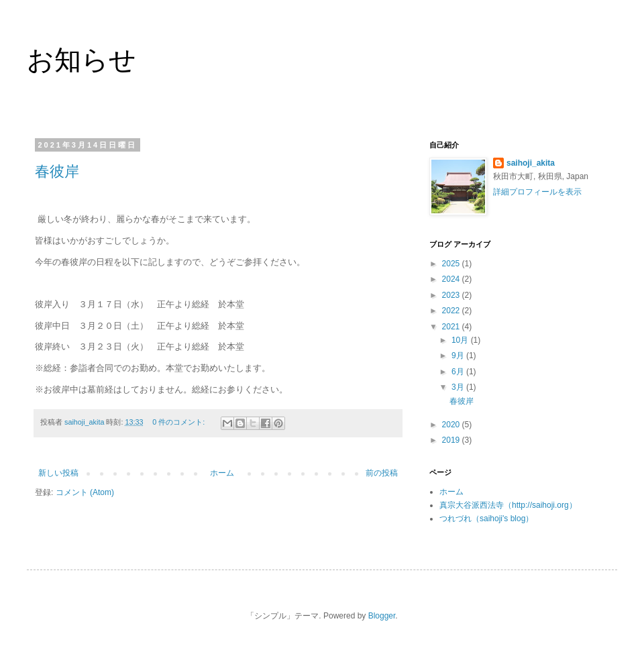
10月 (461, 340)
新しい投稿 (58, 473)
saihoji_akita (531, 163)
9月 (459, 356)
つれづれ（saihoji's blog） (486, 519)
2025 (452, 264)
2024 (452, 279)
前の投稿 (382, 473)
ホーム (222, 473)
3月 (459, 387)
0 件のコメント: (179, 422)
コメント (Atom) (85, 492)
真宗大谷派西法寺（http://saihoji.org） (508, 505)
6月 (459, 372)
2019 (452, 440)
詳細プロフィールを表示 (537, 192)
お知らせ (82, 60)
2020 (452, 425)
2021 (452, 327)
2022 (452, 311)
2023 (452, 295)
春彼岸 (57, 171)
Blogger (382, 616)
